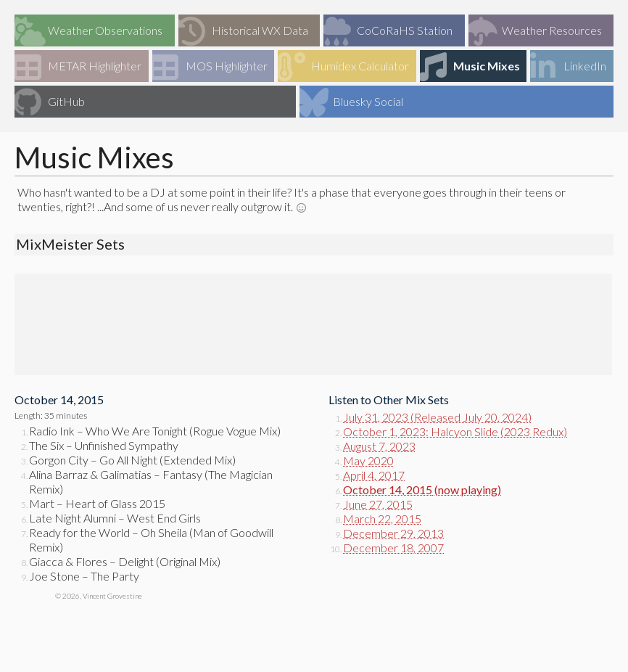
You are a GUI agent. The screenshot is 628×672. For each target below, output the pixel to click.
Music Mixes (470, 67)
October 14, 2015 (388, 489)
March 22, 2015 (382, 519)
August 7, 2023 (379, 446)
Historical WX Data (243, 31)
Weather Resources (535, 31)
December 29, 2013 (393, 533)
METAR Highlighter (78, 67)
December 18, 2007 (393, 548)
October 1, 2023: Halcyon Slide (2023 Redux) (455, 431)
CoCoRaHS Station (388, 31)
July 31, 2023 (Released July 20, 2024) (437, 417)
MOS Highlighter (210, 67)
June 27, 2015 (378, 504)
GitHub (50, 102)
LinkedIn (568, 67)
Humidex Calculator (343, 67)
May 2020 (368, 460)
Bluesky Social (351, 102)
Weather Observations (88, 31)
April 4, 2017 (374, 475)
